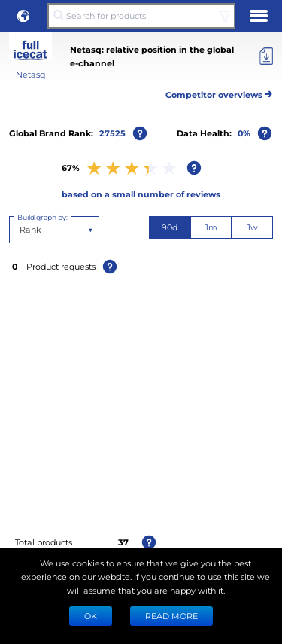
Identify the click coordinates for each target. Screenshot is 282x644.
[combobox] (21, 230)
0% (244, 133)
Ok (91, 616)
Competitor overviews (219, 92)
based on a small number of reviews (141, 194)
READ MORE (171, 616)
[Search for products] (141, 16)
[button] (23, 16)
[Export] (266, 56)
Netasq (30, 74)
